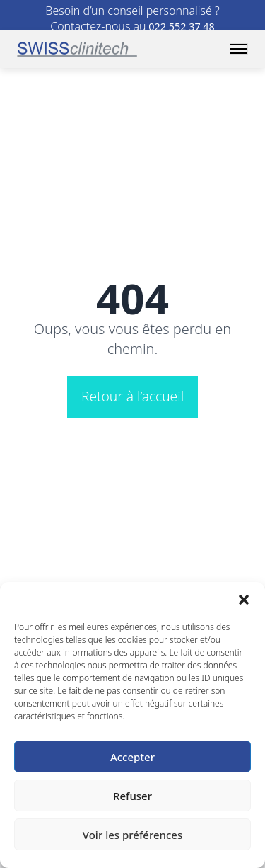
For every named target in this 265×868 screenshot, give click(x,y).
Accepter (132, 757)
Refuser (132, 796)
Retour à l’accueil (132, 396)
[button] (244, 600)
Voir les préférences (132, 835)
